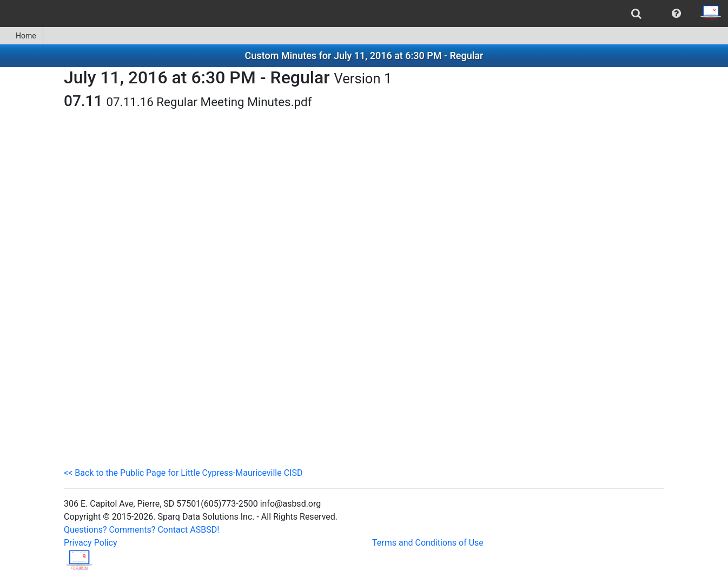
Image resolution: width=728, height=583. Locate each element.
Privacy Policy (91, 543)
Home (21, 36)
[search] (636, 14)
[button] (676, 14)
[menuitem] (636, 14)
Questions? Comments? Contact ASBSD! (141, 530)
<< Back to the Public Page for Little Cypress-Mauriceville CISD (183, 473)
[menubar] (364, 14)
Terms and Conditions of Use (428, 543)
